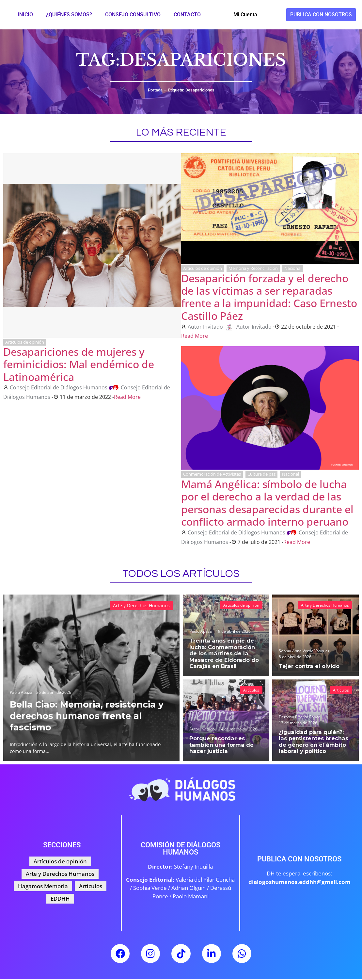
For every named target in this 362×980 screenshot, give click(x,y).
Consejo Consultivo (133, 15)
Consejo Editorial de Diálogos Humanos (59, 387)
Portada (155, 90)
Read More (127, 397)
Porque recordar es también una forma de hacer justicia (220, 745)
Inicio (25, 15)
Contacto (187, 15)
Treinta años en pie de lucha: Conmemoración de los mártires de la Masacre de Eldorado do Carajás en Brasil (225, 654)
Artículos (251, 690)
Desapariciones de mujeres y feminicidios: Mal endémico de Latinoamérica (79, 364)
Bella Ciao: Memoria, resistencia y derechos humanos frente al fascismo (89, 715)
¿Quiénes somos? (69, 15)
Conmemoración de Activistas (212, 474)
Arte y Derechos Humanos (141, 605)
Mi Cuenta (245, 15)
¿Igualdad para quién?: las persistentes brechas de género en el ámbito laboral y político (314, 742)
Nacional (293, 268)
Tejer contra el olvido (307, 666)
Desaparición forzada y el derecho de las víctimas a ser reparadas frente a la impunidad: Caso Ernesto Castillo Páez (269, 297)
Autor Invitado (205, 327)
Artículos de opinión (25, 342)
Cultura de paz (261, 474)
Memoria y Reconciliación (253, 268)
